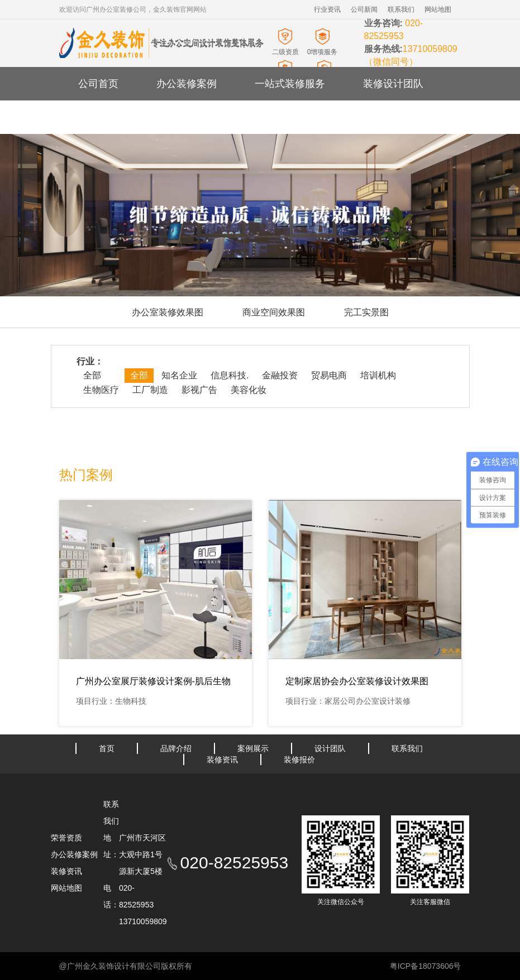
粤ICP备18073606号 (426, 966)
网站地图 (438, 9)
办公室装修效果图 (168, 312)
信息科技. (230, 375)
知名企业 (179, 375)
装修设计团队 (393, 84)
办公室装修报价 (270, 117)
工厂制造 (150, 390)
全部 (92, 375)
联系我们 (401, 9)
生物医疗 (101, 390)
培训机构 (378, 375)
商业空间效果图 (274, 312)
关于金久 (176, 117)
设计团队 (330, 748)
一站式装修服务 (290, 84)
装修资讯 (98, 117)
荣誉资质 (66, 838)
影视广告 (199, 390)
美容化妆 (249, 390)
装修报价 (299, 760)
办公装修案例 (187, 84)
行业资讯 (327, 9)
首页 (107, 748)
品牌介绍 (176, 748)
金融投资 (280, 375)
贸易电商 (329, 375)
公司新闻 (364, 9)
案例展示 (253, 748)
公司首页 (98, 84)
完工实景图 (366, 312)
